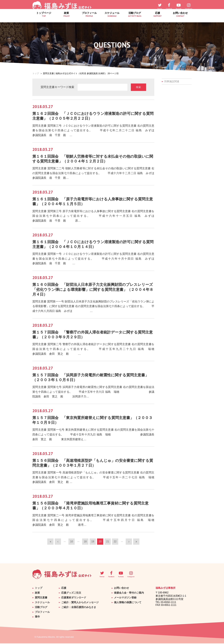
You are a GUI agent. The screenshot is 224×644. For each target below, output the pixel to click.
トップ (36, 73)
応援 (157, 18)
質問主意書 (41, 599)
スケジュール (112, 18)
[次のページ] (129, 544)
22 (115, 544)
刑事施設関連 (172, 81)
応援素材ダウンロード (74, 599)
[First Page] (50, 544)
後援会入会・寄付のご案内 (129, 595)
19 (93, 544)
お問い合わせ (180, 18)
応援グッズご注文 (71, 595)
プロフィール (89, 18)
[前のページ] (58, 544)
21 (108, 544)
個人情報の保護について (128, 604)
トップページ (44, 18)
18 (85, 544)
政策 (66, 18)
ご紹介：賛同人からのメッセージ (80, 604)
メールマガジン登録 (125, 599)
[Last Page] (136, 544)
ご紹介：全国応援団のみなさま (79, 608)
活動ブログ (135, 18)
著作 (37, 617)
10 (72, 544)
